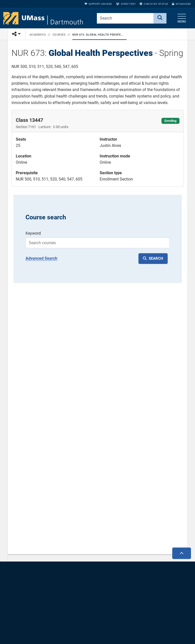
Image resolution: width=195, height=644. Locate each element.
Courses (59, 35)
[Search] (160, 18)
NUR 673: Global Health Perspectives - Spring (99, 35)
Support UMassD (98, 4)
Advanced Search (41, 258)
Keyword (33, 233)
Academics (38, 35)
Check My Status (154, 4)
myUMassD (181, 4)
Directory (126, 4)
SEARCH (156, 258)
